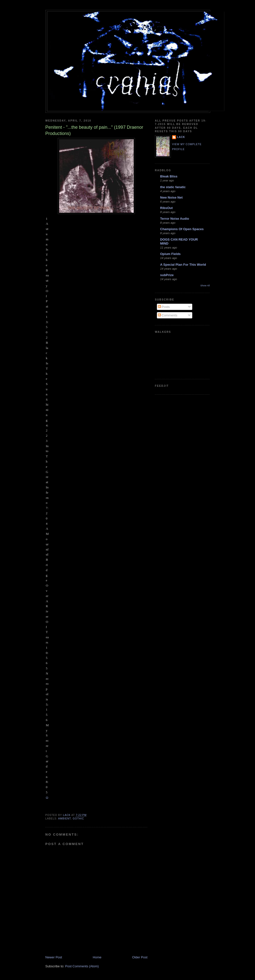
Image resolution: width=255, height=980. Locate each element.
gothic (78, 819)
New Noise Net (171, 197)
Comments (168, 315)
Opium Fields (170, 254)
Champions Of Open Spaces (182, 229)
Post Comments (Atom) (82, 966)
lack (181, 137)
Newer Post (54, 957)
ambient (64, 819)
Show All (205, 285)
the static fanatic (173, 187)
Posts (164, 307)
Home (97, 957)
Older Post (140, 957)
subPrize (167, 275)
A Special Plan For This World (183, 265)
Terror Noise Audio (175, 219)
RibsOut (166, 208)
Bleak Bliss (169, 176)
